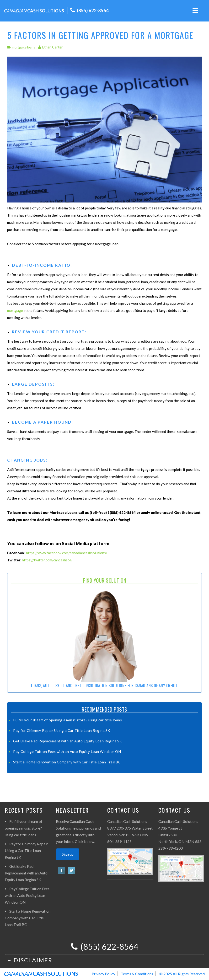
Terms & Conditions (137, 974)
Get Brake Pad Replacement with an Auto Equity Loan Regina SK (67, 741)
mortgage (15, 310)
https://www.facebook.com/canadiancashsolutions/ (67, 553)
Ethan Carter (52, 47)
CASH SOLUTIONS (34, 11)
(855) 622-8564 (93, 10)
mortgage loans (24, 47)
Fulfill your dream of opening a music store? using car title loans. (68, 720)
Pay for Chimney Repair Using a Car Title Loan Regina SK (62, 730)
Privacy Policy (103, 974)
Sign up (68, 854)
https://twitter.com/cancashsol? (47, 560)
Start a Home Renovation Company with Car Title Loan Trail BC (67, 762)
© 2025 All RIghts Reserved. (182, 974)
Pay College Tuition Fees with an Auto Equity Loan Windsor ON (67, 751)
